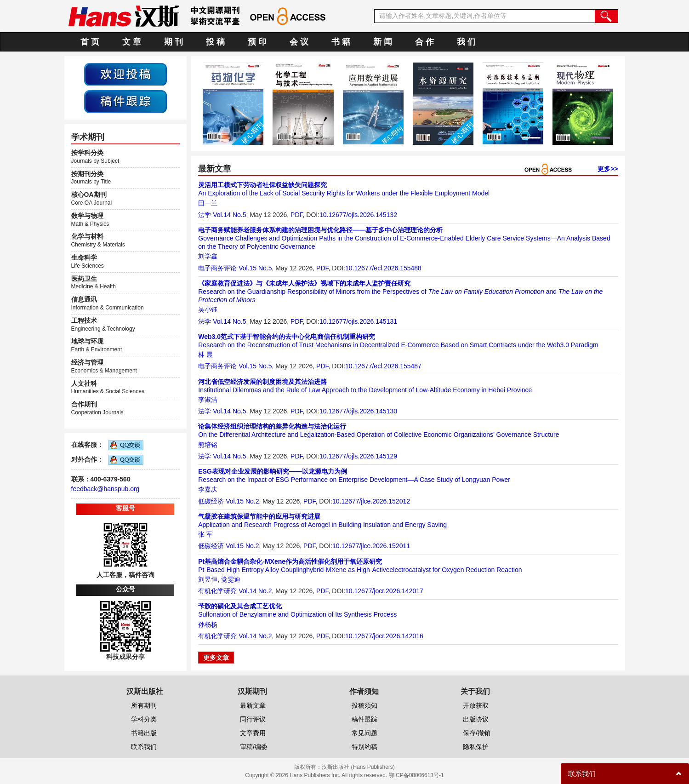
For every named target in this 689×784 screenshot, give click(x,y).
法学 (205, 215)
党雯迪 (231, 579)
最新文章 (253, 705)
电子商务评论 (217, 268)
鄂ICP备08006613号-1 (416, 775)
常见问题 (364, 733)
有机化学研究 (217, 591)
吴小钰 (208, 309)
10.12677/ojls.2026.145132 (358, 215)
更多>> (608, 169)
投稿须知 (364, 705)
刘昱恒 (208, 579)
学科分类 (144, 719)
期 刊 (174, 42)
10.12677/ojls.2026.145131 (358, 321)
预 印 (257, 42)
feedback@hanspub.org (105, 489)
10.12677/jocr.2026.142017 (384, 591)
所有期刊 (144, 705)
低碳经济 (211, 501)
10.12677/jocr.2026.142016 (384, 636)
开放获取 (476, 705)
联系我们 (144, 747)
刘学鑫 (208, 256)
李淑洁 (208, 400)
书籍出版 (144, 733)
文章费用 (253, 733)
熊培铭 (208, 445)
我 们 (466, 42)
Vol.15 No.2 (242, 501)
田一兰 (208, 203)
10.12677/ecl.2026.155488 (383, 268)
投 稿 (215, 42)
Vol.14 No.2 (255, 591)
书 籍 (341, 42)
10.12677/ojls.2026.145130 (358, 411)
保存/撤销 (477, 733)
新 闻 (383, 42)
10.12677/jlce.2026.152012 (371, 501)
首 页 (90, 42)
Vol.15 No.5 (255, 268)
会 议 (299, 42)
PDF (296, 215)
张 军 (205, 534)
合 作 (424, 42)
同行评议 (253, 719)
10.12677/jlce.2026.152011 (371, 546)
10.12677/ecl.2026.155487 (383, 366)
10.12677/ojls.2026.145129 (358, 456)
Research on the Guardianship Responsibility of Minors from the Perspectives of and (400, 292)
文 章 (132, 42)
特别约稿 (364, 747)
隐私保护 (476, 747)
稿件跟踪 (364, 719)
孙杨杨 (208, 624)
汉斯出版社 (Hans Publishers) (358, 767)
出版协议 (476, 719)
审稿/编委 (254, 747)
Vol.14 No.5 (229, 215)
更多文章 (216, 658)
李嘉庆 (208, 489)
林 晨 (205, 355)
